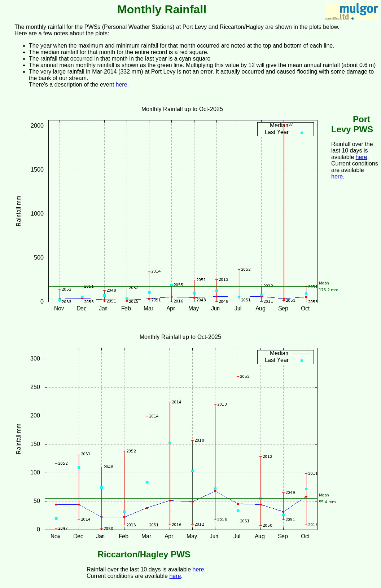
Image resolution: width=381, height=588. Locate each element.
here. (122, 85)
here (362, 157)
